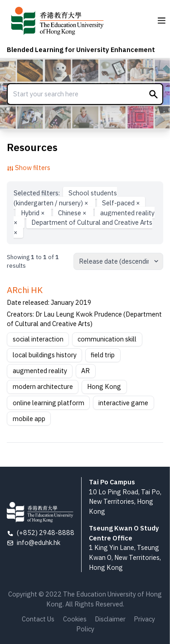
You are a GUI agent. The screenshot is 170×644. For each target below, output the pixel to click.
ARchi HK (25, 290)
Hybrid (34, 212)
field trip (103, 355)
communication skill (107, 339)
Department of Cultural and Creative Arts (83, 227)
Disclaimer (110, 619)
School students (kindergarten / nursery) (65, 198)
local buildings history (45, 355)
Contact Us (38, 619)
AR (85, 371)
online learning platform (49, 403)
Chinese (73, 212)
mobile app (29, 419)
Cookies (75, 619)
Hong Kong (104, 386)
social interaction (38, 339)
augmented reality (40, 371)
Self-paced (121, 203)
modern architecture (43, 386)
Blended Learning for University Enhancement (81, 50)
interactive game (123, 403)
